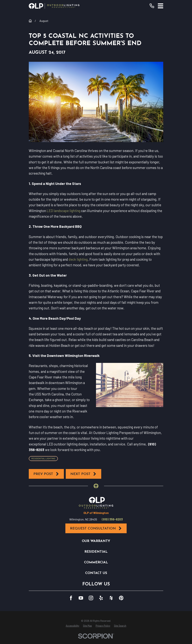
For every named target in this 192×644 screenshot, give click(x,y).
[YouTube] (81, 598)
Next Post (83, 474)
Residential (96, 552)
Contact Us (96, 573)
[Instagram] (91, 598)
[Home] (54, 6)
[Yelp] (101, 598)
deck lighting (78, 259)
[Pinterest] (121, 598)
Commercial (96, 562)
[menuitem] (72, 626)
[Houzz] (111, 598)
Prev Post (46, 474)
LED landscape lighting (64, 211)
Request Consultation (96, 528)
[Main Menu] (161, 6)
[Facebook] (71, 598)
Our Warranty (96, 541)
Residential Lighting (43, 458)
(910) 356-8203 (112, 519)
